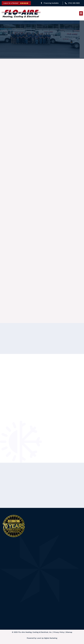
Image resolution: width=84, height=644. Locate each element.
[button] (81, 13)
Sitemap (69, 632)
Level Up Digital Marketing (47, 638)
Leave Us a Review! (11, 3)
